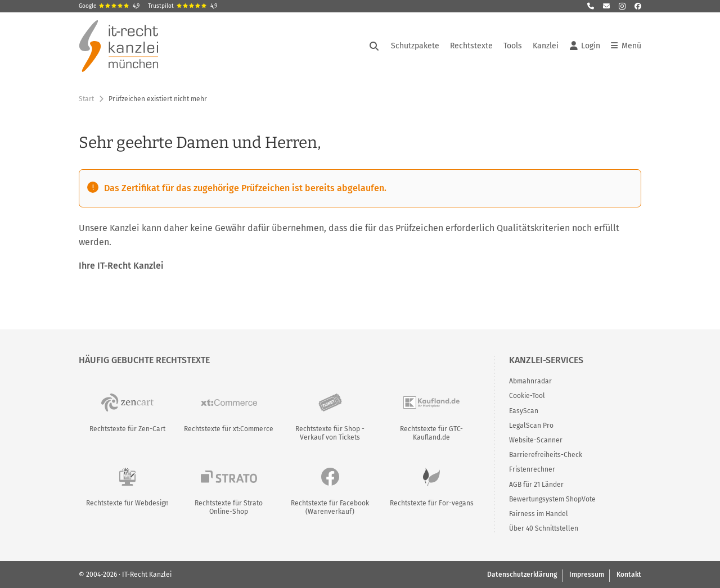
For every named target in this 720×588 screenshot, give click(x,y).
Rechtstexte (471, 46)
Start (86, 99)
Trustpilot (183, 6)
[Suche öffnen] (374, 46)
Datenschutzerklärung (522, 575)
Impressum (587, 575)
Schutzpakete (415, 46)
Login (585, 46)
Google (109, 6)
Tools (513, 46)
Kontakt (629, 575)
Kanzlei (546, 46)
